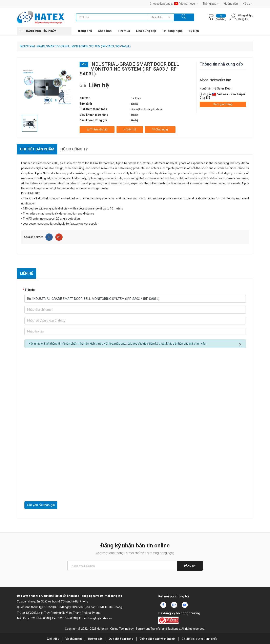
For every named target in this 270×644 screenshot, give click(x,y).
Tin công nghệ (172, 31)
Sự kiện (194, 31)
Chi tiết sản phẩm (37, 149)
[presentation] (55, 491)
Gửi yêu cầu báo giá (41, 505)
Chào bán (105, 31)
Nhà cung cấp (146, 31)
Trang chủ (85, 31)
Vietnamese (186, 4)
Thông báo (211, 4)
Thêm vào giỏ (97, 129)
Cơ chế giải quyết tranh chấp (200, 639)
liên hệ (134, 104)
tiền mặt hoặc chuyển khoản (147, 109)
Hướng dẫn (231, 4)
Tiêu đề (30, 290)
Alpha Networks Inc (215, 80)
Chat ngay (160, 129)
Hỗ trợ (248, 4)
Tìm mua (124, 31)
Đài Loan (136, 98)
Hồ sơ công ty (74, 149)
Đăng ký (190, 566)
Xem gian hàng (223, 104)
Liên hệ (130, 129)
